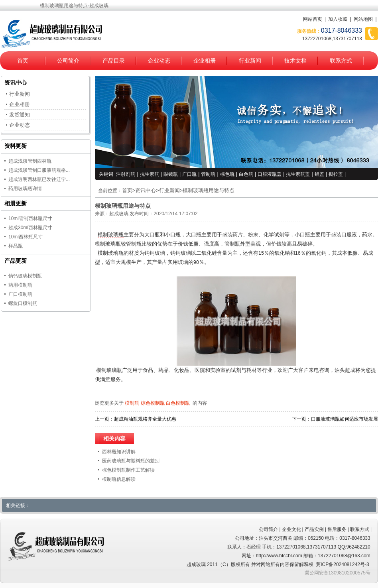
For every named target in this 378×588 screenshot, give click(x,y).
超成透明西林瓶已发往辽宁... (39, 179)
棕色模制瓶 (153, 403)
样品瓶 (16, 246)
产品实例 (314, 529)
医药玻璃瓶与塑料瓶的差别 (131, 461)
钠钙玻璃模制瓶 (25, 276)
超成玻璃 (119, 214)
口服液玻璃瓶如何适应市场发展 (345, 419)
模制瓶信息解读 (119, 479)
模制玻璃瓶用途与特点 (209, 191)
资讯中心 (146, 191)
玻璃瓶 (113, 244)
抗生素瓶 (150, 174)
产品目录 (114, 61)
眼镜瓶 (171, 174)
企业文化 (291, 529)
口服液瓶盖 (270, 174)
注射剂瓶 (126, 174)
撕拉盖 (336, 174)
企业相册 (205, 61)
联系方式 (341, 61)
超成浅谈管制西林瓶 (30, 161)
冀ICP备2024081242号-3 (342, 564)
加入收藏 (338, 19)
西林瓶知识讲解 (119, 452)
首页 (23, 61)
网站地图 (363, 19)
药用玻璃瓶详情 (25, 189)
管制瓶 (208, 174)
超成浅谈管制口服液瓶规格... (39, 170)
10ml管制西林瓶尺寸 (30, 218)
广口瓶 (189, 174)
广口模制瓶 (20, 294)
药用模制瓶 (20, 285)
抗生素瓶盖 (298, 174)
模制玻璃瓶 (111, 235)
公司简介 (68, 61)
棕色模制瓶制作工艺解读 (128, 470)
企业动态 (159, 61)
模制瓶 (132, 403)
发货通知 (20, 115)
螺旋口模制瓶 (23, 303)
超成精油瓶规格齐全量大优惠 (145, 419)
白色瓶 (246, 174)
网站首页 (313, 19)
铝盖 (319, 174)
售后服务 (337, 529)
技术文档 (295, 61)
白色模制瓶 (178, 403)
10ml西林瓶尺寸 (26, 237)
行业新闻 (250, 61)
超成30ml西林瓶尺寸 (30, 228)
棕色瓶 (227, 174)
